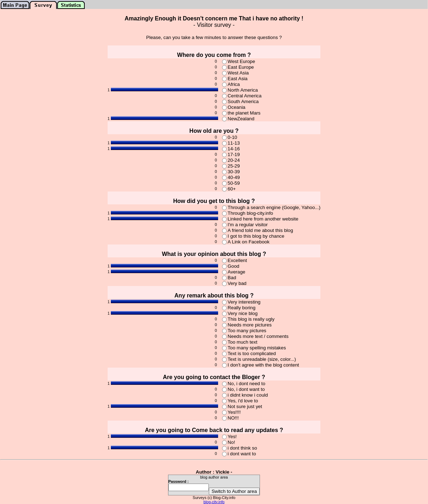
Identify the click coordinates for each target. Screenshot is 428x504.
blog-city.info (214, 502)
